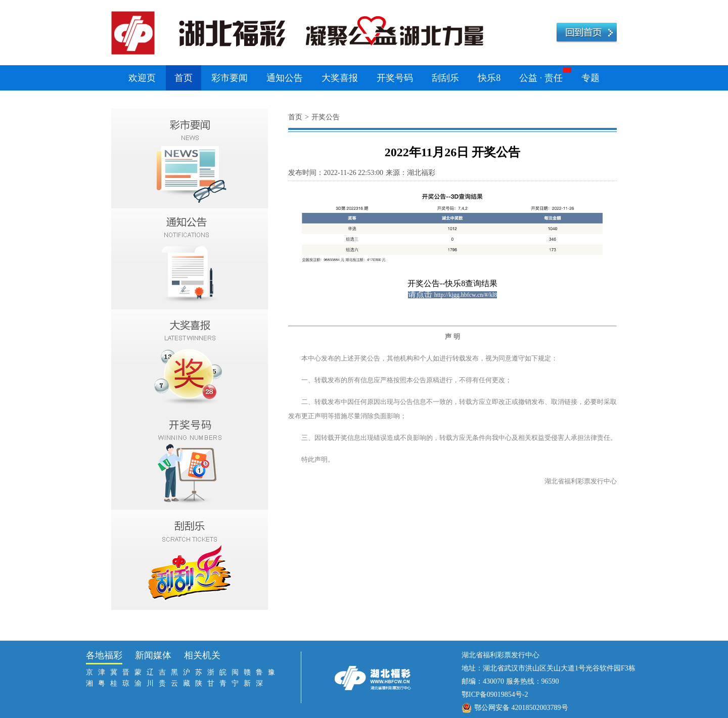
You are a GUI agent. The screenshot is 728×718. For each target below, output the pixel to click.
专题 (590, 78)
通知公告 (285, 78)
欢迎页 (142, 78)
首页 (184, 78)
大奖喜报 (340, 78)
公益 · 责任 (541, 78)
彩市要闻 (230, 78)
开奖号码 (395, 78)
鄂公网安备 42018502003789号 (521, 708)
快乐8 (489, 78)
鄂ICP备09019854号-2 (495, 694)
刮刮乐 (445, 78)
